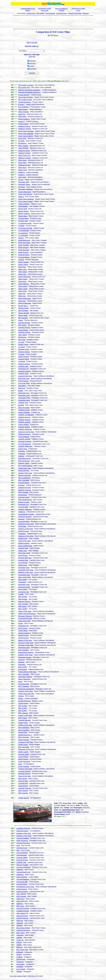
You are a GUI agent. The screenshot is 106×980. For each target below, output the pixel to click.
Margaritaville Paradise (26, 514)
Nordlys (19, 955)
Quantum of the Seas (26, 742)
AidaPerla (20, 870)
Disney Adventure (24, 277)
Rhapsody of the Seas (26, 749)
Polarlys (19, 971)
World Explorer (23, 252)
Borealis (21, 405)
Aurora (21, 623)
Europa (21, 180)
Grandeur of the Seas (24, 836)
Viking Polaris (23, 109)
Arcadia (21, 594)
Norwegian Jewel (24, 553)
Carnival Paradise (23, 838)
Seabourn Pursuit (24, 126)
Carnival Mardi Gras (23, 872)
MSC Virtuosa (23, 713)
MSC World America (25, 466)
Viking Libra (22, 269)
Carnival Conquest (25, 788)
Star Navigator (23, 311)
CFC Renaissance (25, 444)
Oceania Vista (23, 221)
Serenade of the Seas (26, 570)
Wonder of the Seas (25, 473)
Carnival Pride (23, 560)
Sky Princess (23, 628)
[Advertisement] (53, 22)
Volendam (22, 454)
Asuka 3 (21, 197)
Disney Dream (23, 265)
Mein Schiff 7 (23, 667)
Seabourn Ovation (25, 158)
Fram (20, 764)
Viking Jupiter (23, 289)
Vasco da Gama (24, 408)
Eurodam (21, 485)
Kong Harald (21, 969)
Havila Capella (23, 752)
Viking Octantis (23, 112)
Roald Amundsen (22, 831)
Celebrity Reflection (25, 509)
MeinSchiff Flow (24, 471)
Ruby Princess (23, 759)
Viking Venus (23, 286)
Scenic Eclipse (23, 124)
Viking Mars (22, 281)
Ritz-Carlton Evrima (25, 100)
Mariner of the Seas (25, 640)
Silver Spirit (22, 138)
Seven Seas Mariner (25, 194)
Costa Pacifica (23, 757)
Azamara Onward (24, 371)
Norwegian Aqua (24, 400)
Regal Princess (24, 635)
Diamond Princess (25, 488)
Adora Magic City (22, 913)
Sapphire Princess (25, 490)
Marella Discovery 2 (25, 735)
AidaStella (20, 935)
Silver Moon (22, 160)
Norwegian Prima (24, 398)
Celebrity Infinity (24, 463)
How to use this (32, 42)
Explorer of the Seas (25, 655)
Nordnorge (20, 962)
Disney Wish (23, 209)
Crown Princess (24, 740)
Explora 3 (22, 121)
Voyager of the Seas (25, 769)
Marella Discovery (24, 701)
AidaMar (19, 938)
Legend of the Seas (25, 376)
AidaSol (19, 942)
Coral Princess (23, 381)
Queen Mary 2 (23, 306)
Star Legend (23, 335)
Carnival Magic (22, 855)
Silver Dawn (22, 163)
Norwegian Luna (24, 395)
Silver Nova (22, 117)
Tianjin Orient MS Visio (26, 694)
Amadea (21, 260)
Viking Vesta (23, 272)
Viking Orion (23, 291)
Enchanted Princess (25, 618)
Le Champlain (23, 235)
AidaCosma (20, 899)
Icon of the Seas (24, 383)
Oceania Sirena (24, 359)
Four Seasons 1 (24, 107)
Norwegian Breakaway (26, 689)
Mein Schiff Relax (24, 478)
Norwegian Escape (25, 657)
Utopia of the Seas (25, 468)
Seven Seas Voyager (26, 201)
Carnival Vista (21, 862)
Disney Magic (23, 315)
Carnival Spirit (23, 507)
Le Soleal (21, 347)
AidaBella (20, 923)
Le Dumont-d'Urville (25, 228)
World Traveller (24, 245)
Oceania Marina (24, 257)
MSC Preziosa (23, 604)
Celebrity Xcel (23, 403)
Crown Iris (20, 940)
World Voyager (23, 247)
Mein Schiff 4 (23, 580)
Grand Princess (24, 531)
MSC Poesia (23, 718)
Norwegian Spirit (24, 648)
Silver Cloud (22, 170)
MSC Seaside (23, 793)
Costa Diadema (22, 877)
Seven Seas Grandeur (26, 131)
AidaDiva (20, 925)
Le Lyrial (21, 342)
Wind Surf (22, 388)
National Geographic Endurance (29, 92)
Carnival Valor (23, 781)
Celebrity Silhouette (25, 429)
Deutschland (23, 495)
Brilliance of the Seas (26, 572)
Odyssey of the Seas (25, 691)
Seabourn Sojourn (25, 153)
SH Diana (22, 187)
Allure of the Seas (24, 577)
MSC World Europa (25, 500)
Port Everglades (50, 13)
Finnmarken (21, 964)
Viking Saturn (23, 279)
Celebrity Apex (23, 366)
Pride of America (22, 841)
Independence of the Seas (27, 672)
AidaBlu (19, 945)
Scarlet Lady (23, 565)
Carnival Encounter (25, 517)
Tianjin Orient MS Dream (27, 614)
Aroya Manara (23, 330)
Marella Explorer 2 (25, 633)
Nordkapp (20, 967)
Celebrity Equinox (24, 420)
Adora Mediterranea (25, 546)
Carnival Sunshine (23, 908)
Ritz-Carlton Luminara (26, 85)
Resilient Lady (23, 548)
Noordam (21, 519)
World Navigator (24, 250)
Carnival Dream (22, 848)
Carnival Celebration (24, 867)
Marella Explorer (24, 543)
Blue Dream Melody (23, 928)
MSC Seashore (24, 686)
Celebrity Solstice (24, 422)
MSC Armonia (21, 896)
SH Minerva (22, 143)
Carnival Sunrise (22, 892)
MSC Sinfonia (21, 894)
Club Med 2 (22, 386)
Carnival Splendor (24, 720)
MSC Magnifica (24, 650)
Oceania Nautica (24, 352)
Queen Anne (23, 449)
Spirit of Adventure (25, 303)
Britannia (21, 662)
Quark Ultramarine (25, 192)
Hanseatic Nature (24, 184)
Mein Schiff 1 (23, 711)
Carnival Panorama (23, 843)
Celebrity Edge (23, 374)
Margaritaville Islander (26, 652)
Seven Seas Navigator (26, 199)
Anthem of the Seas (25, 725)
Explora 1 (22, 175)
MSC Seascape (24, 674)
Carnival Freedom (24, 771)
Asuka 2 (21, 238)
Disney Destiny (23, 211)
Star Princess (23, 555)
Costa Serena (23, 786)
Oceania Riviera (24, 255)
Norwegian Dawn (24, 587)
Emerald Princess (24, 774)
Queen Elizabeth (24, 412)
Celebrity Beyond (24, 417)
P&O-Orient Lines (62, 13)
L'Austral (21, 354)
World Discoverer (24, 243)
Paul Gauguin (23, 206)
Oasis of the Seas (24, 621)
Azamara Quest (24, 349)
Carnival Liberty (24, 754)
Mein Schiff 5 (23, 609)
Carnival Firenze (22, 916)
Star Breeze (22, 337)
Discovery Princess (25, 616)
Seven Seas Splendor (26, 134)
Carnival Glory (23, 783)
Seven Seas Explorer (26, 136)
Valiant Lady (23, 551)
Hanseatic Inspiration (26, 189)
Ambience (22, 512)
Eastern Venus (23, 344)
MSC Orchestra (24, 737)
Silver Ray (22, 114)
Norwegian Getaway (25, 677)
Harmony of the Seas (26, 529)
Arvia (18, 845)
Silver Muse (22, 168)
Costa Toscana (22, 889)
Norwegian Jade (24, 585)
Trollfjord (19, 957)
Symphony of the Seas (26, 432)
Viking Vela (22, 274)
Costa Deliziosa (24, 437)
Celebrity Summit (24, 439)
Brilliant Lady (23, 539)
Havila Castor (23, 745)
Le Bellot (21, 226)
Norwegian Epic (24, 684)
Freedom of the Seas (24, 833)
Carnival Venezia (22, 918)
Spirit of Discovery (25, 298)
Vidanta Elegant (24, 204)
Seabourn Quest (24, 151)
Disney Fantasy (24, 262)
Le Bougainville (24, 231)
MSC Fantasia (23, 492)
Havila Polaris (23, 723)
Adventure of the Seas (26, 524)
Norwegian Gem (24, 568)
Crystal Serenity (24, 95)
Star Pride (22, 340)
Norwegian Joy (23, 369)
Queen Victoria (23, 425)
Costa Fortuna (23, 703)
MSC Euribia (23, 706)
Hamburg (21, 660)
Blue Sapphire (23, 318)
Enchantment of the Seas (25, 887)
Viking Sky (22, 294)
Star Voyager (23, 599)
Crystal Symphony (25, 102)
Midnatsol (20, 952)
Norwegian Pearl (24, 575)
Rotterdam (22, 665)
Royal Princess (23, 638)
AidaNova (20, 904)
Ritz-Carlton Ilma (24, 87)
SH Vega (21, 141)
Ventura (21, 696)
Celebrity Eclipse (24, 427)
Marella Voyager (24, 502)
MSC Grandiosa (24, 730)
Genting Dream (24, 308)
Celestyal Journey (24, 434)
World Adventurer (24, 240)
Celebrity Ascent (24, 410)
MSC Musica (23, 779)
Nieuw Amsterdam (25, 475)
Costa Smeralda (22, 882)
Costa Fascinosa (24, 761)
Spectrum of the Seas (26, 643)
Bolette (21, 391)
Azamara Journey (24, 332)
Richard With (21, 959)
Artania (21, 699)
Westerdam (22, 526)
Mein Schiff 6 (23, 597)
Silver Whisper (23, 148)
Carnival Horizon (22, 860)
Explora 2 (22, 172)
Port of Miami (40, 13)
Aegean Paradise (22, 865)
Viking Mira (22, 267)
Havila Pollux (23, 732)
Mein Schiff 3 (23, 589)
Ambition (21, 456)
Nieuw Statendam (24, 679)
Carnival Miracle (24, 483)
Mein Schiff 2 (23, 708)
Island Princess (24, 357)
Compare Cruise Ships (75, 13)
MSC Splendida (24, 480)
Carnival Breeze (22, 853)
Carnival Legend (24, 497)
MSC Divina (22, 606)
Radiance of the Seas (26, 536)
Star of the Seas (24, 379)
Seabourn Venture (25, 129)
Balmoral (20, 947)
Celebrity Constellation (26, 415)
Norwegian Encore (25, 458)
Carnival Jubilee (22, 858)
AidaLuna (20, 921)
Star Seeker (22, 325)
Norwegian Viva (24, 393)
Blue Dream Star (22, 950)
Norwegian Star (24, 592)
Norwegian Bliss (24, 522)
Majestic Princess (24, 601)
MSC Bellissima (24, 728)
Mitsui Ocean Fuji (24, 155)
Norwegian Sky (24, 626)
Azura (20, 682)
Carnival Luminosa (25, 441)
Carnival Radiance (23, 879)
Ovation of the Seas (25, 715)
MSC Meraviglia (24, 747)
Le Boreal (22, 361)
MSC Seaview (23, 791)
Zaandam (22, 451)
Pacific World (23, 631)
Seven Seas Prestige (26, 97)
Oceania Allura (23, 218)
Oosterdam (22, 582)
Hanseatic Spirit (24, 182)
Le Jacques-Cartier (25, 223)
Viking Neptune (24, 284)
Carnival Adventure (25, 558)
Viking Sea (22, 296)
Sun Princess (23, 563)
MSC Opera (21, 933)
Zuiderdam (22, 534)
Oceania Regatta (24, 323)
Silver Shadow (23, 146)
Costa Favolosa (24, 766)
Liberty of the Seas (25, 611)
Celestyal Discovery (23, 930)
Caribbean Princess (23, 828)
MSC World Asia (24, 461)
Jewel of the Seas (24, 541)
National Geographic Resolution (29, 90)
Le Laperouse (23, 233)
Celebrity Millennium (25, 446)
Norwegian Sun (24, 504)
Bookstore (86, 13)
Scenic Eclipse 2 (24, 119)
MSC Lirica (20, 906)
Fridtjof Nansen (24, 798)
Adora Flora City (22, 901)
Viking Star (22, 301)
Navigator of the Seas (26, 645)
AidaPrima (20, 875)
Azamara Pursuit (24, 328)
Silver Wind (22, 177)
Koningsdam (23, 669)
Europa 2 (21, 104)
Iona (18, 850)
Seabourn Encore (24, 165)
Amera (21, 320)
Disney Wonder (24, 313)
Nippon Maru (23, 216)
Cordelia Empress (23, 911)
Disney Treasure (24, 214)
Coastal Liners (31, 13)
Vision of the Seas (25, 776)
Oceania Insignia (24, 364)
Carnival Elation (22, 884)
